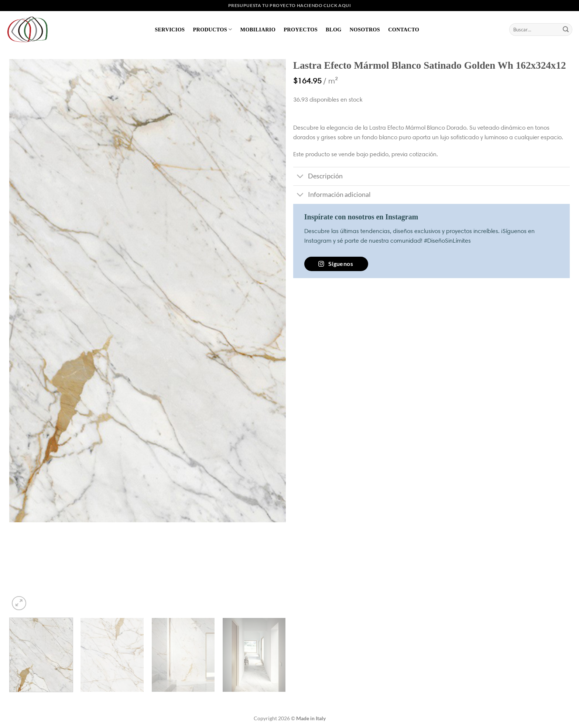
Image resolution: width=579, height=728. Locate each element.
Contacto (404, 30)
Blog (334, 30)
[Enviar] (566, 30)
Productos (212, 29)
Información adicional (332, 196)
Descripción (318, 177)
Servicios (170, 30)
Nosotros (365, 30)
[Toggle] (300, 177)
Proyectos (301, 30)
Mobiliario (258, 30)
